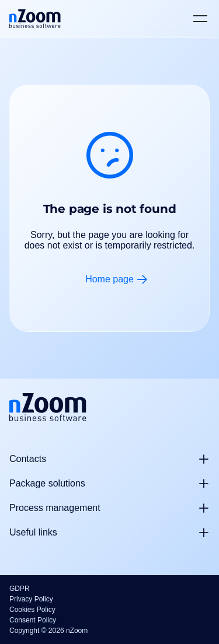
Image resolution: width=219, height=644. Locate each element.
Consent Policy (33, 620)
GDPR (20, 589)
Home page (109, 279)
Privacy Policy (31, 599)
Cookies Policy (32, 610)
